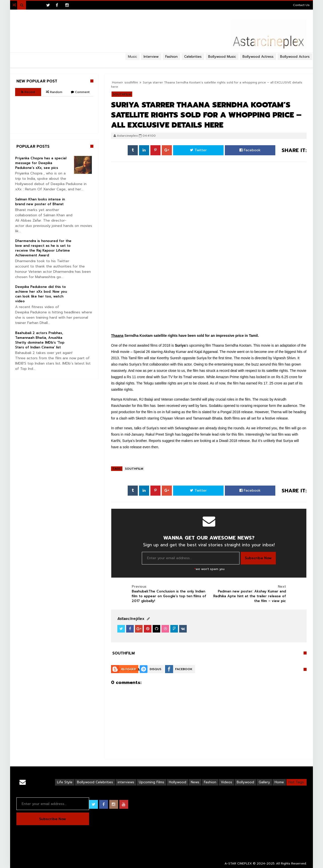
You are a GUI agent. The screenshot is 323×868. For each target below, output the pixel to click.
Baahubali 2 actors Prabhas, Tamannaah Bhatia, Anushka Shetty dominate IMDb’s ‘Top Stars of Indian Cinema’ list (40, 340)
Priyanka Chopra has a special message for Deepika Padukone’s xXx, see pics (41, 163)
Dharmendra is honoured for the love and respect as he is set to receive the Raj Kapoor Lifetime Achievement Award (43, 248)
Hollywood (178, 782)
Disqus (155, 669)
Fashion (210, 782)
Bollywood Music (222, 57)
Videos (226, 782)
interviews (126, 782)
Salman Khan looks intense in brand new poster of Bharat (40, 202)
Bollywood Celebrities (95, 782)
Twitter (198, 150)
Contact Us (301, 5)
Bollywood (245, 782)
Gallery (264, 782)
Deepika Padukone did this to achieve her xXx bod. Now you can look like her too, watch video (41, 294)
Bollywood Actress (258, 57)
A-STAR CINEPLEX (238, 863)
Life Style (65, 782)
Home (279, 782)
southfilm (134, 469)
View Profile (129, 619)
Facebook (250, 150)
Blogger (128, 669)
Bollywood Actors (295, 57)
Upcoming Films (152, 782)
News (195, 782)
